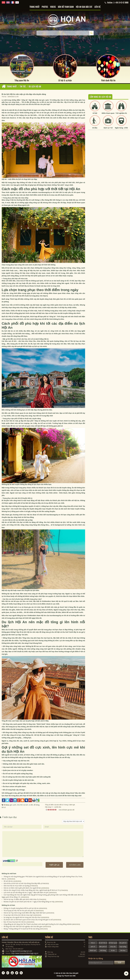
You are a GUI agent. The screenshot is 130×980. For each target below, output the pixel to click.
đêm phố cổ (103, 947)
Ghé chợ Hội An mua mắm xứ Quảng (17, 886)
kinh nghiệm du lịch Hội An (17, 193)
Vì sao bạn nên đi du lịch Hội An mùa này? (18, 916)
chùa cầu (113, 947)
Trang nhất (35, 7)
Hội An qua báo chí (84, 7)
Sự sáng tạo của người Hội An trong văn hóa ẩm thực (22, 918)
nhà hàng (103, 951)
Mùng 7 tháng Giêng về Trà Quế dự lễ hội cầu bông (21, 929)
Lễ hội (95, 114)
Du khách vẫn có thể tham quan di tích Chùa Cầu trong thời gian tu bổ (28, 920)
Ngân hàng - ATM (121, 129)
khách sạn (93, 951)
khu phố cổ (123, 944)
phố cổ (93, 947)
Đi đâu (95, 129)
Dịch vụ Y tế (108, 129)
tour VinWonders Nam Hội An (35, 616)
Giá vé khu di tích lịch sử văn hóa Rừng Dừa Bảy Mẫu (22, 884)
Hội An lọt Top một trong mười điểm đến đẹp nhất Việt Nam (25, 914)
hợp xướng (123, 947)
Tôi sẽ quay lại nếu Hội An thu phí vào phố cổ (19, 911)
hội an (93, 944)
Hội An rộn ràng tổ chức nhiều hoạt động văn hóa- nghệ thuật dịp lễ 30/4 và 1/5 (31, 891)
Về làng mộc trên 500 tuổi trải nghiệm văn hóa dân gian (23, 927)
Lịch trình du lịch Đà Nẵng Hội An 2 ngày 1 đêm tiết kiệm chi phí (26, 893)
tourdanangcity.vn (53, 515)
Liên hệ (97, 7)
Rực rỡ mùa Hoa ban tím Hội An (15, 923)
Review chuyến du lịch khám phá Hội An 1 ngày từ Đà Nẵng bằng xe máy (29, 902)
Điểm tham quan (108, 114)
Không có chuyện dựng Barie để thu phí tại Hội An (21, 909)
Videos (53, 7)
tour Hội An (28, 515)
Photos (45, 7)
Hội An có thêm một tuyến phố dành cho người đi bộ (22, 889)
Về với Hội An (8, 882)
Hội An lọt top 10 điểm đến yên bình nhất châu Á (21, 900)
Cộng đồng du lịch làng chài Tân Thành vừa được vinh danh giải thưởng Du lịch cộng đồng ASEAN (38, 925)
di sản (113, 951)
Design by (66, 976)
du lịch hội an (103, 944)
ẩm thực (123, 951)
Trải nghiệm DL (121, 114)
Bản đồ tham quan (66, 7)
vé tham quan (113, 944)
